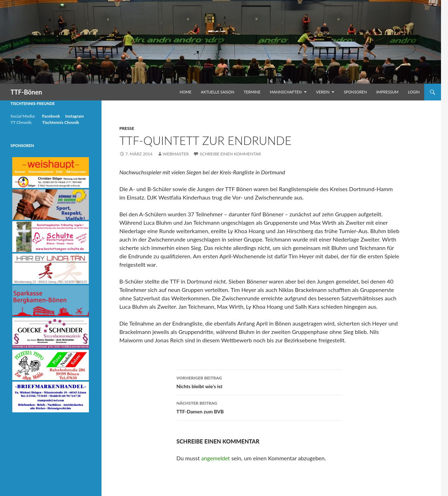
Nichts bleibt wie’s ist (259, 382)
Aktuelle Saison (218, 92)
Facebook (51, 116)
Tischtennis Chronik (61, 122)
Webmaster (176, 154)
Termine (252, 92)
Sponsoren (355, 92)
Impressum (387, 92)
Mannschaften (286, 92)
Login (414, 92)
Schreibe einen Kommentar (230, 154)
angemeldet (216, 458)
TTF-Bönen (26, 92)
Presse (127, 128)
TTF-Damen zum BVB (259, 407)
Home (185, 92)
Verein (323, 92)
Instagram (74, 116)
